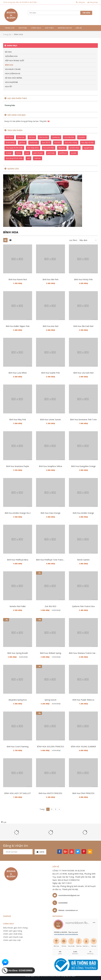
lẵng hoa (62, 148)
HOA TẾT (9, 87)
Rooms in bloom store (51, 976)
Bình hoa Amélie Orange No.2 (18, 513)
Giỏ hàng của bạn (16, 115)
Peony (19, 153)
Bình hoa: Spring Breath (18, 653)
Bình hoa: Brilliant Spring (51, 653)
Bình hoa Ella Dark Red (83, 326)
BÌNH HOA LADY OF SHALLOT (18, 793)
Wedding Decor (65, 28)
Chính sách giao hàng (13, 931)
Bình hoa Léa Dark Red (83, 373)
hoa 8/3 (57, 143)
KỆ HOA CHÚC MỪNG (14, 78)
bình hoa (9, 137)
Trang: (42, 809)
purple (74, 153)
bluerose (21, 137)
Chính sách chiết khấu (13, 934)
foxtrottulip (10, 143)
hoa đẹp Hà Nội (88, 143)
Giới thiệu (49, 28)
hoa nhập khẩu (33, 148)
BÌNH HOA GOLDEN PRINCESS (50, 747)
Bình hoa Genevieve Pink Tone (83, 420)
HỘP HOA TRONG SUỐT (15, 61)
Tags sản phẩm (15, 130)
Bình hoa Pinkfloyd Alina (18, 560)
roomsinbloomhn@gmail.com (69, 895)
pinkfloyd (63, 153)
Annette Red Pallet (18, 606)
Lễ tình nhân (75, 148)
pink (27, 153)
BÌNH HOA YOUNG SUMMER (83, 747)
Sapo (74, 976)
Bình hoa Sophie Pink (50, 373)
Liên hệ (79, 28)
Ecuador (82, 137)
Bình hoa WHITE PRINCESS (50, 793)
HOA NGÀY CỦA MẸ (13, 69)
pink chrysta (38, 153)
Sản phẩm (23, 28)
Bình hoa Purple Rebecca (83, 700)
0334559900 (63, 903)
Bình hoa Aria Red (50, 326)
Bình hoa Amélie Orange (83, 513)
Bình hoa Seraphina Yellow (50, 466)
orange (9, 153)
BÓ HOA (8, 52)
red (28, 158)
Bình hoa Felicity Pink (83, 279)
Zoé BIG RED (50, 606)
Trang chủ (10, 28)
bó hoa (32, 137)
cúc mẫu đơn (69, 137)
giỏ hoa (22, 143)
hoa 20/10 (46, 143)
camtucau (56, 137)
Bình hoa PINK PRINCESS (83, 793)
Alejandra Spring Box (18, 700)
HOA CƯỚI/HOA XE (13, 74)
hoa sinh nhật (49, 148)
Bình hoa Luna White (18, 373)
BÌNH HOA (9, 65)
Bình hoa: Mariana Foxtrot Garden (84, 653)
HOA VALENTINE (12, 82)
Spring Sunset (50, 700)
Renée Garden (83, 560)
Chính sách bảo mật (12, 940)
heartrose (34, 143)
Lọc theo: (73, 240)
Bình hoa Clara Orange (50, 513)
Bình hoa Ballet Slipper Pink (18, 326)
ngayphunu (88, 148)
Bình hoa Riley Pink (18, 420)
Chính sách (36, 28)
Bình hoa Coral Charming (18, 747)
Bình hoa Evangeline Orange (83, 466)
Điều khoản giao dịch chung (15, 928)
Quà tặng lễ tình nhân (14, 158)
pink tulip (51, 153)
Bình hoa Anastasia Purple (18, 466)
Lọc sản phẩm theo (17, 98)
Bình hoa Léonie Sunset (50, 420)
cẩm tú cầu (43, 137)
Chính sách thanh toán (13, 937)
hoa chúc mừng (71, 143)
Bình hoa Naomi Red (18, 279)
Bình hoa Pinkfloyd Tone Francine (51, 560)
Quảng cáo (13, 169)
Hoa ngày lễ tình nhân (14, 148)
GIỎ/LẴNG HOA (11, 56)
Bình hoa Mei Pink (50, 279)
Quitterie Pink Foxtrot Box (83, 606)
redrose (38, 158)
